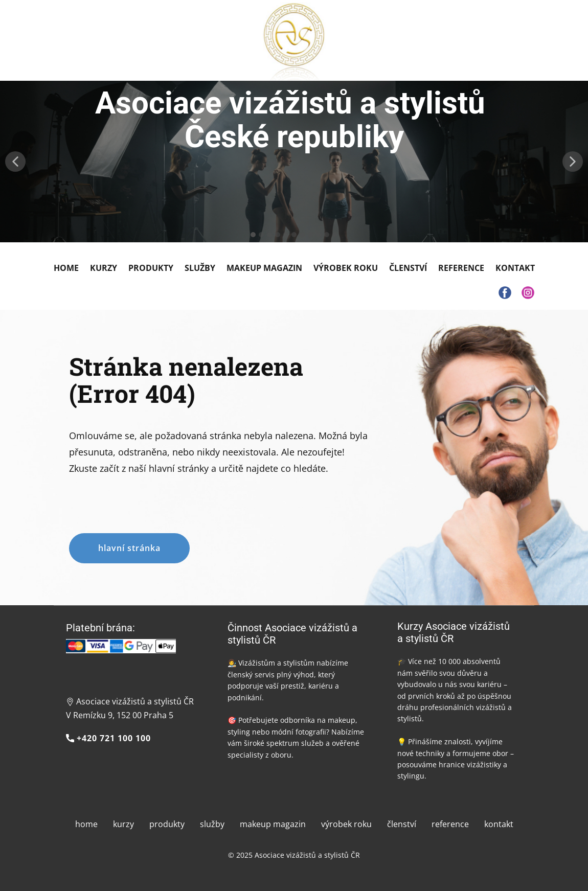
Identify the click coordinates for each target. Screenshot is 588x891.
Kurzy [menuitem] (104, 268)
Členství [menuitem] (408, 268)
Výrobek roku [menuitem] (346, 268)
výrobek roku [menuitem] (346, 824)
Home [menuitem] (66, 268)
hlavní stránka (129, 548)
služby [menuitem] (212, 824)
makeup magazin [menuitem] (273, 824)
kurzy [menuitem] (123, 824)
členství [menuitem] (402, 824)
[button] (15, 162)
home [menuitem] (86, 824)
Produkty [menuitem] (151, 268)
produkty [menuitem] (167, 824)
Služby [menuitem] (200, 268)
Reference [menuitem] (461, 268)
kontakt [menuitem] (499, 824)
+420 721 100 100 (108, 739)
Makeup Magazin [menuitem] (264, 268)
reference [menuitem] (450, 824)
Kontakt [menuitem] (515, 268)
